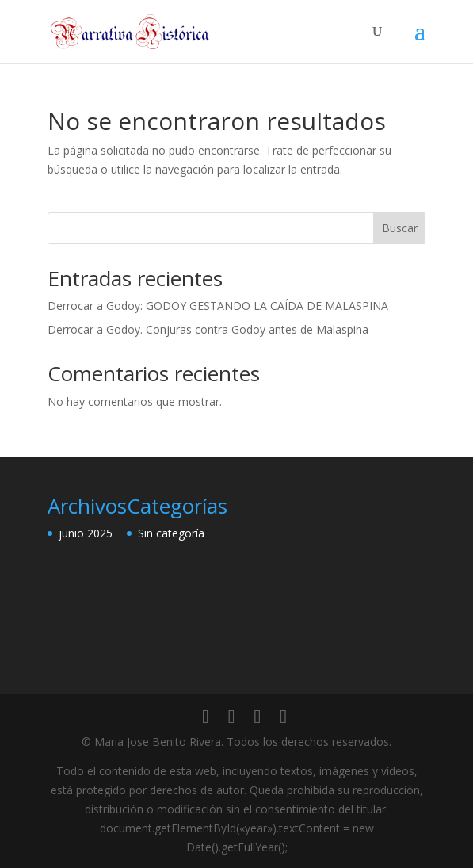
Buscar (400, 228)
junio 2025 (86, 533)
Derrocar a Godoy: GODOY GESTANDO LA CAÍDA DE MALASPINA (218, 306)
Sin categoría (171, 533)
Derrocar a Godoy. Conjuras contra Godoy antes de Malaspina (208, 329)
